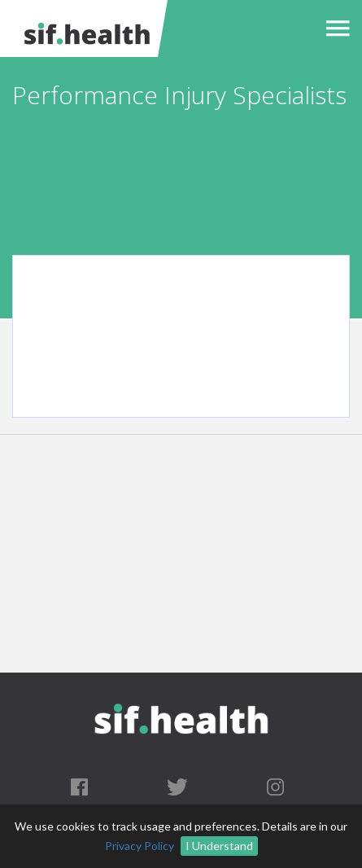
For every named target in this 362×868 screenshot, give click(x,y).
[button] (334, 28)
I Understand (219, 846)
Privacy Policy (140, 846)
